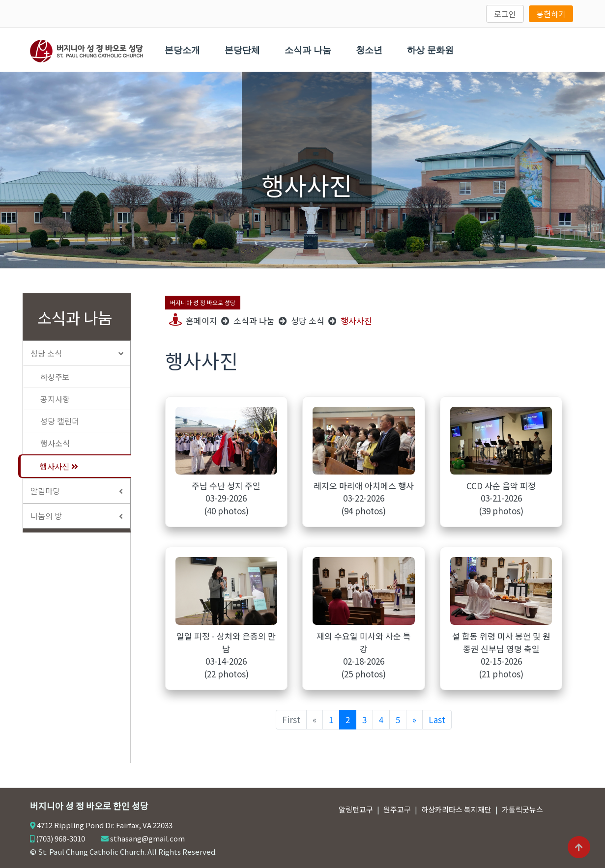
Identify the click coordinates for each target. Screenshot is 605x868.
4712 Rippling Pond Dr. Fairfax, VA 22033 (105, 825)
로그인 (505, 14)
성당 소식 (80, 353)
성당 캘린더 (60, 421)
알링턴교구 (356, 809)
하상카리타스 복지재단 (456, 809)
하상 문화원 (431, 50)
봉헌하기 (551, 14)
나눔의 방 (80, 516)
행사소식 (55, 443)
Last (437, 719)
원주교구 (397, 809)
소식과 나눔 (308, 50)
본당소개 (183, 50)
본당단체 (243, 50)
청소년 (370, 50)
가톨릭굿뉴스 (522, 809)
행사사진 (59, 466)
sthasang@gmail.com (147, 838)
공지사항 (55, 399)
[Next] (414, 719)
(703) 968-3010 (60, 838)
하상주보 (55, 377)
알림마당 (80, 491)
